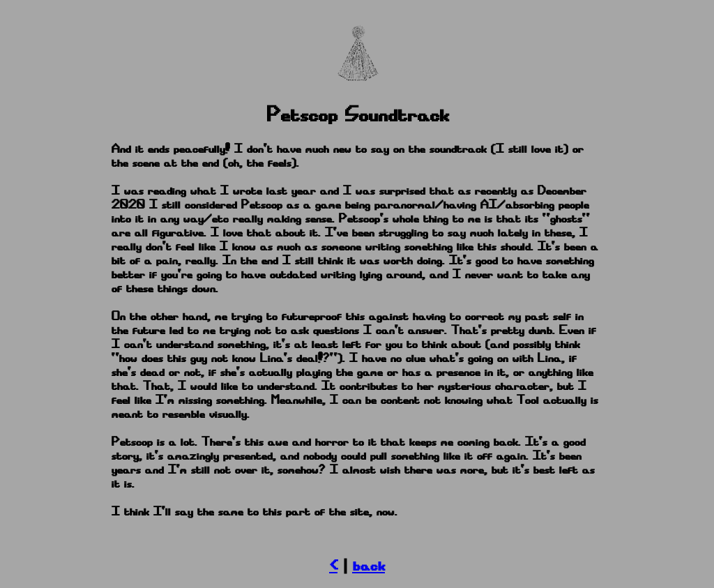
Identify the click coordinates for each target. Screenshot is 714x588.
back (369, 566)
